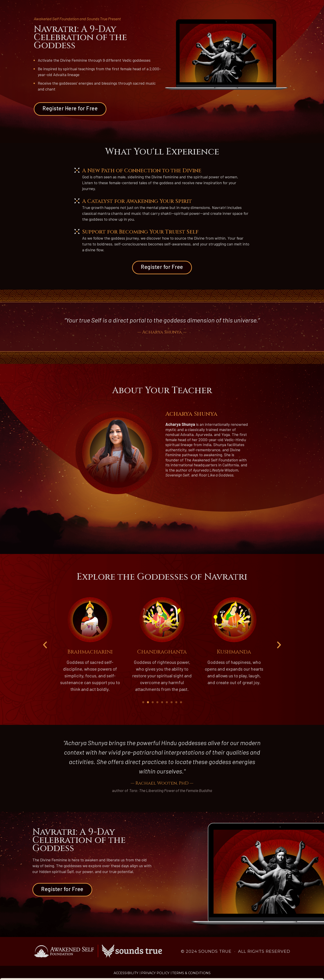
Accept (287, 953)
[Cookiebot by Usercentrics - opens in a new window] (29, 971)
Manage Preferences (76, 971)
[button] (45, 645)
